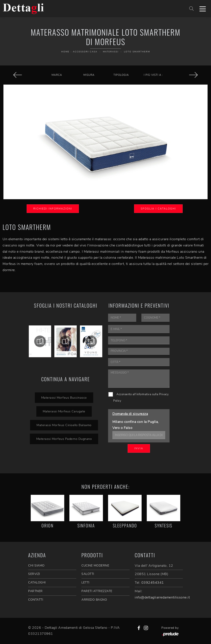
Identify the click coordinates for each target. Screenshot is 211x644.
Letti (85, 582)
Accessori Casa (85, 52)
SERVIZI (34, 574)
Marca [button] (57, 75)
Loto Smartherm (137, 52)
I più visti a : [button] (153, 75)
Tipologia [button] (121, 75)
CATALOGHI (37, 582)
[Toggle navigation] (203, 9)
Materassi (111, 52)
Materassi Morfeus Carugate (64, 411)
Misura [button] (89, 75)
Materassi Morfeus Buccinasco (64, 398)
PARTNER (35, 591)
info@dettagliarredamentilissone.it (162, 597)
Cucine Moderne (95, 566)
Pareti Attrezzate (97, 591)
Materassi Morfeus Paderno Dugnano (64, 439)
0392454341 (153, 583)
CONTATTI (36, 600)
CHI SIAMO (36, 566)
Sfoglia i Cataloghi (158, 209)
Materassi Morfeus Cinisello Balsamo (64, 425)
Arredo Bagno (94, 600)
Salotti (88, 574)
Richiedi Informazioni (53, 209)
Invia (139, 448)
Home (65, 52)
